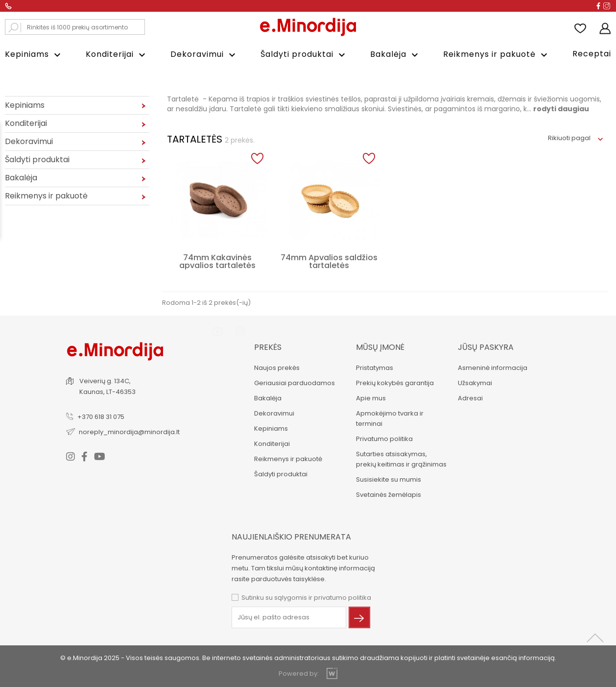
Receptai (592, 54)
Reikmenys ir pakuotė (497, 55)
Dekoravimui (204, 55)
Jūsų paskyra (485, 347)
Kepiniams (34, 55)
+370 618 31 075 (101, 417)
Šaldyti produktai (304, 55)
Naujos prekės (276, 368)
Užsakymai (474, 383)
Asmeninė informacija (492, 368)
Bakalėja (395, 55)
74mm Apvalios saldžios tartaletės (329, 261)
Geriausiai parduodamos (294, 383)
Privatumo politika (384, 439)
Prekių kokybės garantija (394, 383)
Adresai (470, 398)
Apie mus (370, 398)
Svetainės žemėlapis (388, 495)
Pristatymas (374, 368)
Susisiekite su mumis (388, 479)
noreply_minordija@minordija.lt (130, 432)
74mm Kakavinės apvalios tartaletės (217, 261)
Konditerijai (117, 55)
